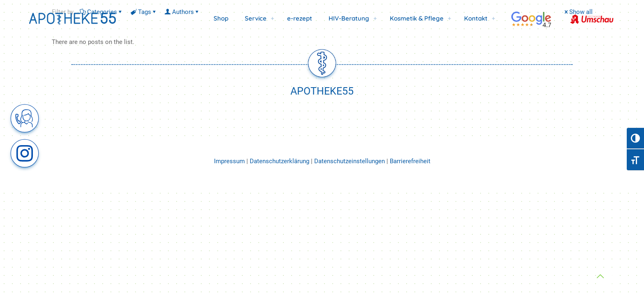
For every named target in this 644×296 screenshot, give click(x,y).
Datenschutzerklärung (279, 161)
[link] (273, 18)
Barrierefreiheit (410, 161)
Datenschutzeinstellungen (350, 161)
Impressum (230, 161)
